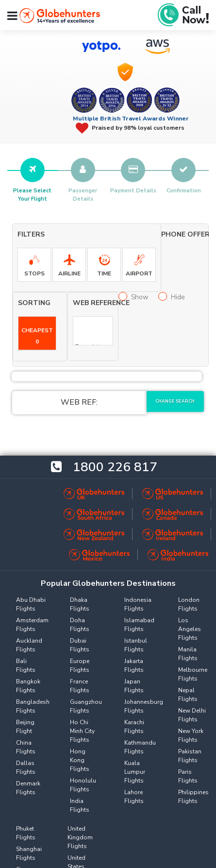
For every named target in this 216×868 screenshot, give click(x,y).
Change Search (175, 401)
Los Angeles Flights (190, 629)
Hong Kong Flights (80, 760)
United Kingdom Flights (80, 837)
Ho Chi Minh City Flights (82, 731)
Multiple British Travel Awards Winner (131, 119)
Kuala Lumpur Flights (135, 772)
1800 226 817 (115, 467)
